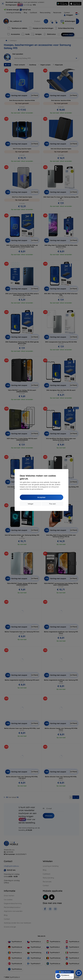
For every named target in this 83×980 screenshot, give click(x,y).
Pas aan (52, 504)
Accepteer (41, 497)
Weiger (31, 504)
